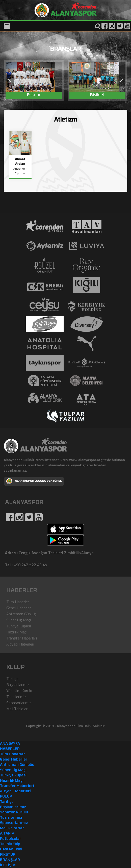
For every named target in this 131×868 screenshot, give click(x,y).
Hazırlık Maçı (17, 632)
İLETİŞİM (8, 865)
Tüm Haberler (18, 602)
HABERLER (10, 749)
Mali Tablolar (17, 709)
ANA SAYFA (10, 744)
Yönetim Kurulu (19, 691)
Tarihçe (12, 678)
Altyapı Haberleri (20, 644)
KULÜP (6, 797)
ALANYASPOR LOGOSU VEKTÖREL (34, 481)
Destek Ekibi (11, 850)
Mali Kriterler (12, 828)
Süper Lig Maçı (19, 620)
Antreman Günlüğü (22, 614)
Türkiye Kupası (19, 626)
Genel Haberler (19, 608)
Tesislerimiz (16, 697)
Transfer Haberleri (22, 638)
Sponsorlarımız (19, 703)
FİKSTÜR (8, 855)
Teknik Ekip (10, 844)
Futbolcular (11, 839)
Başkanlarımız (18, 685)
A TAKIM (7, 834)
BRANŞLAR (10, 860)
